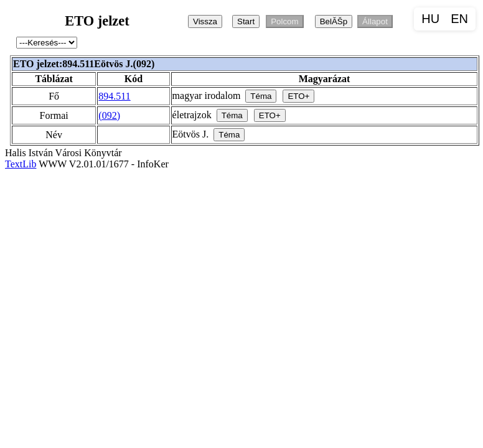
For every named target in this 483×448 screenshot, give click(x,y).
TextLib (21, 164)
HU (430, 19)
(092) (109, 115)
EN (459, 19)
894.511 (114, 96)
